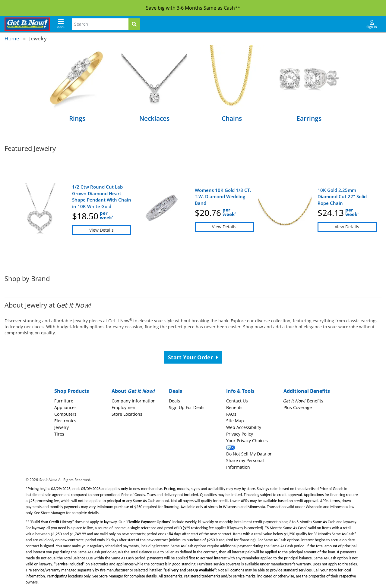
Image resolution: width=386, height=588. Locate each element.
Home (12, 38)
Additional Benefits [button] (307, 391)
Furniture (64, 401)
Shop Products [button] (72, 391)
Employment (124, 407)
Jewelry (62, 427)
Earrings (309, 118)
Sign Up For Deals (187, 407)
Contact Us (237, 401)
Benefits (234, 407)
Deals (174, 401)
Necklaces (154, 118)
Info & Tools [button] (240, 391)
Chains (232, 118)
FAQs (231, 414)
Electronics (65, 421)
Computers (65, 414)
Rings (77, 118)
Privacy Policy (240, 434)
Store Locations (127, 414)
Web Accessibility (244, 427)
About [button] (133, 391)
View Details (101, 230)
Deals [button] (176, 391)
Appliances (65, 407)
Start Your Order (193, 357)
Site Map (235, 421)
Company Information (134, 401)
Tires (59, 434)
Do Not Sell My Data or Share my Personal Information (249, 460)
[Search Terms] (100, 24)
